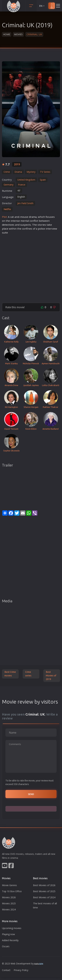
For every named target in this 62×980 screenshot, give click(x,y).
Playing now (8, 934)
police (41, 229)
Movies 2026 (9, 897)
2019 (17, 164)
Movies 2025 (9, 903)
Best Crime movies (10, 674)
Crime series (28, 674)
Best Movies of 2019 (51, 675)
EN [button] (42, 6)
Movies (18, 34)
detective (8, 225)
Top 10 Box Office (12, 891)
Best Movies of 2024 (44, 897)
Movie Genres (9, 885)
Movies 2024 (9, 909)
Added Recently (10, 940)
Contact (6, 970)
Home (7, 34)
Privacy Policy (21, 970)
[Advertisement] (31, 267)
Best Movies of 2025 (44, 891)
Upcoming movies (12, 928)
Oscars (6, 946)
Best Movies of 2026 (44, 885)
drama (33, 217)
